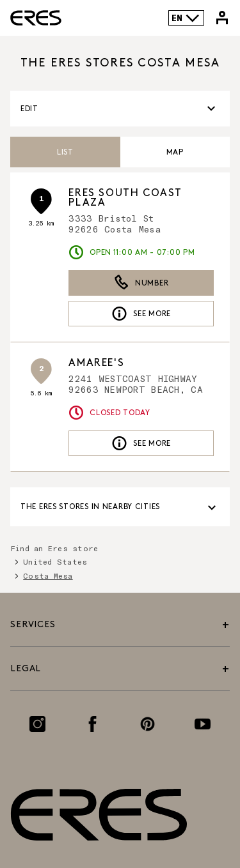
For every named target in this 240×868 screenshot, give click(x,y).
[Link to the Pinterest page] (148, 724)
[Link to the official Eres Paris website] (36, 18)
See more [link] (141, 314)
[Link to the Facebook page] (92, 724)
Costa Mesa (48, 575)
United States (55, 561)
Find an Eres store (54, 548)
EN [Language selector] (186, 18)
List (65, 152)
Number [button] (141, 283)
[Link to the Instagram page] (37, 724)
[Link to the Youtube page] (203, 724)
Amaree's (96, 363)
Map (175, 152)
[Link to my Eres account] (222, 18)
